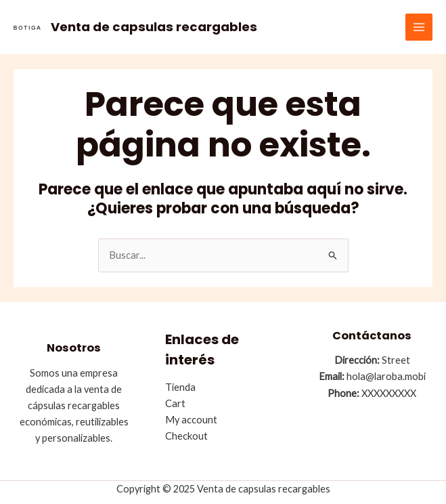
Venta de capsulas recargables (154, 27)
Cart (175, 403)
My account (191, 420)
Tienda (180, 387)
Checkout (186, 436)
